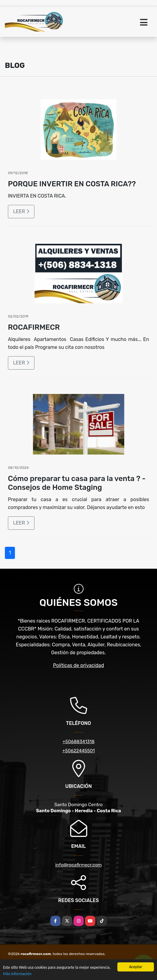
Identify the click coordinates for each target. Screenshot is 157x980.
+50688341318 (78, 742)
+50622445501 (78, 751)
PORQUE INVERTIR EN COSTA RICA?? (72, 184)
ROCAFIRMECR (34, 327)
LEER (21, 211)
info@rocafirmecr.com (78, 865)
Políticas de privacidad (78, 665)
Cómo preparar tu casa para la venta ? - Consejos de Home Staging (77, 483)
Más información (17, 974)
